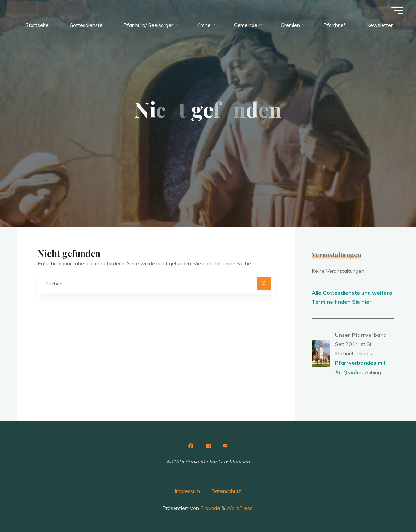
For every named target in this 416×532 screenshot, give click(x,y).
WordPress (239, 508)
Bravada (209, 508)
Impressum (187, 491)
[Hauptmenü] (397, 11)
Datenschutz (226, 491)
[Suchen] (264, 284)
